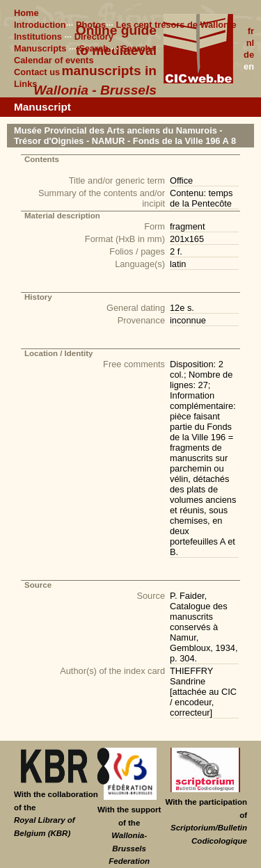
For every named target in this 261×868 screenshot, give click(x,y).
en (249, 66)
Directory (94, 37)
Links (25, 84)
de (249, 55)
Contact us (37, 72)
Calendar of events (54, 60)
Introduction (40, 25)
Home (26, 13)
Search (94, 48)
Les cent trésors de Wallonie (176, 25)
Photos (91, 25)
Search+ (139, 48)
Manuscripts (40, 48)
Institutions (38, 37)
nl (250, 43)
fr (251, 31)
